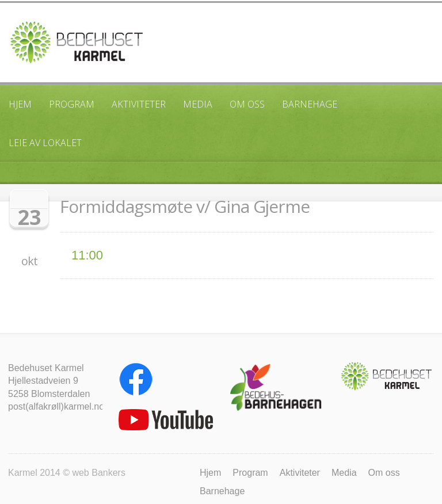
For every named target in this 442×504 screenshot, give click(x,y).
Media (198, 104)
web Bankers (99, 473)
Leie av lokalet (45, 143)
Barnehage (310, 104)
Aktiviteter (139, 104)
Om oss (247, 104)
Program (72, 104)
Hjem (20, 104)
